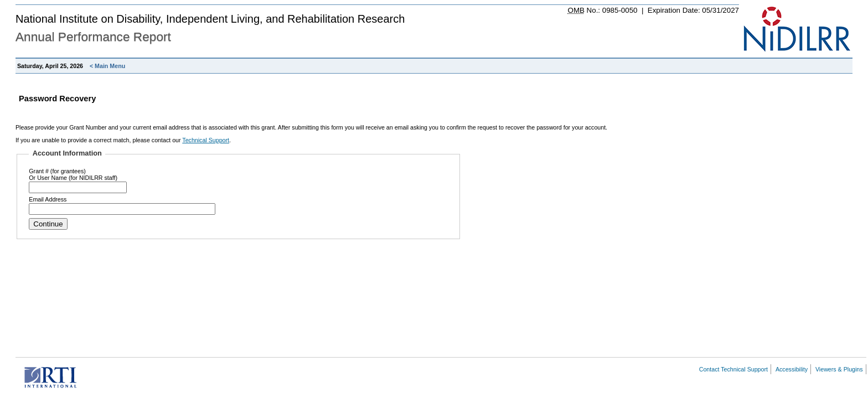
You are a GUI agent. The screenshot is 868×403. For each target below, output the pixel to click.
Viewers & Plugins (839, 369)
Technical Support (206, 140)
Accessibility (792, 369)
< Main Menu (107, 66)
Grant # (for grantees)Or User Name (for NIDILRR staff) (73, 174)
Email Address (48, 199)
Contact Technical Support (733, 369)
